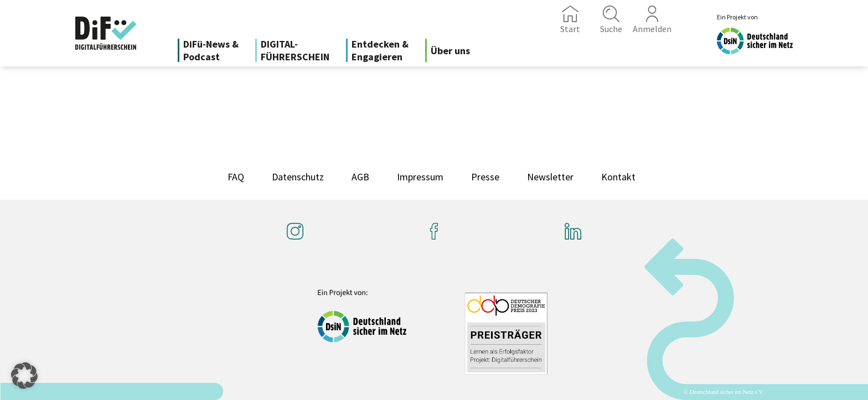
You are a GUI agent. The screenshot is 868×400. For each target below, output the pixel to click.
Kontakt (618, 177)
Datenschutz (298, 177)
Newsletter (550, 177)
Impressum (420, 177)
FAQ (236, 177)
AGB (360, 177)
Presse (485, 177)
